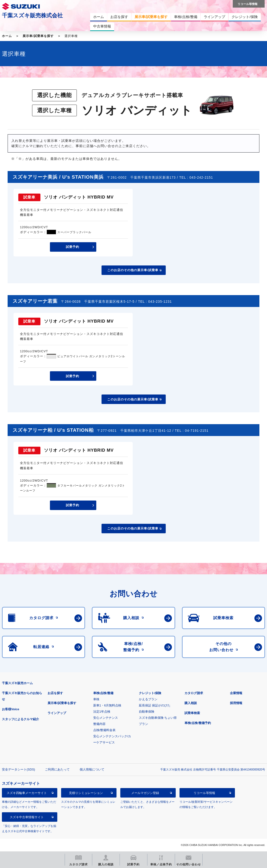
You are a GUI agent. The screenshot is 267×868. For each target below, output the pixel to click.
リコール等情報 (204, 793)
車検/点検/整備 (103, 693)
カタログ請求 (194, 693)
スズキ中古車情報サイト (27, 817)
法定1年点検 (102, 712)
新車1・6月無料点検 (107, 705)
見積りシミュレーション (86, 793)
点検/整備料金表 (104, 730)
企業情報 (236, 693)
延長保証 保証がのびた (155, 705)
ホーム (7, 36)
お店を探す (55, 693)
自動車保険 (147, 712)
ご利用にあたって (57, 769)
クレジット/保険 (150, 693)
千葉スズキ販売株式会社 (32, 15)
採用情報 (236, 703)
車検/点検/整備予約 (198, 723)
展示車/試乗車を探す (38, 36)
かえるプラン (148, 699)
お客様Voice (11, 709)
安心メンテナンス (106, 718)
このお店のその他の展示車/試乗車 (133, 270)
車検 (96, 699)
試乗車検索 (192, 713)
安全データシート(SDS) (18, 769)
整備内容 (99, 724)
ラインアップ (57, 713)
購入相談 (191, 703)
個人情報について (92, 769)
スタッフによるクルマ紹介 (20, 719)
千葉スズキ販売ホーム (17, 683)
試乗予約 (73, 247)
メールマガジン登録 (145, 793)
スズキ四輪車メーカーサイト (27, 793)
